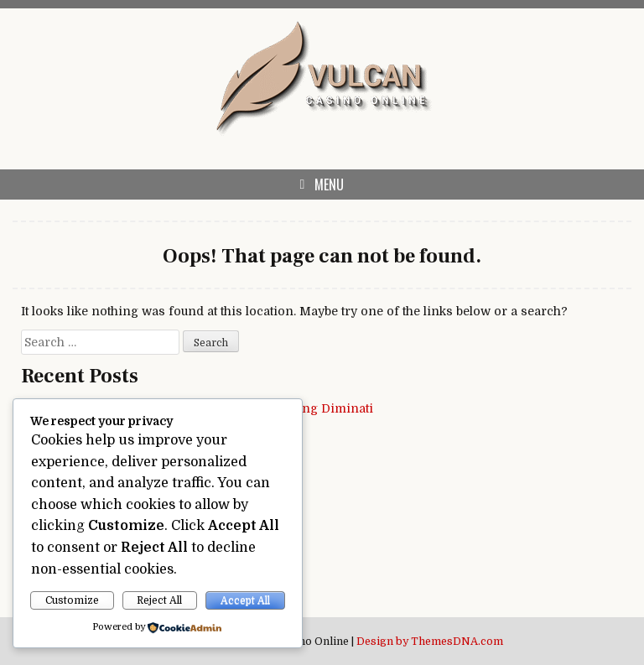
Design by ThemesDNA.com (430, 642)
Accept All (245, 600)
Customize (72, 600)
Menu (329, 184)
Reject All (159, 600)
